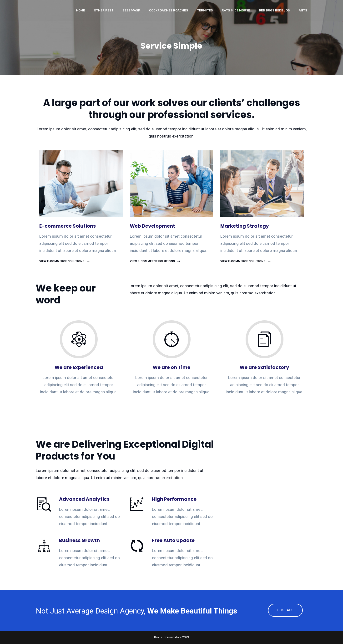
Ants (303, 10)
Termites (205, 10)
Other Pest (104, 10)
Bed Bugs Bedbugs (274, 10)
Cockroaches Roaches (169, 10)
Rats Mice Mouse (236, 10)
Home (81, 10)
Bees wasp (131, 10)
